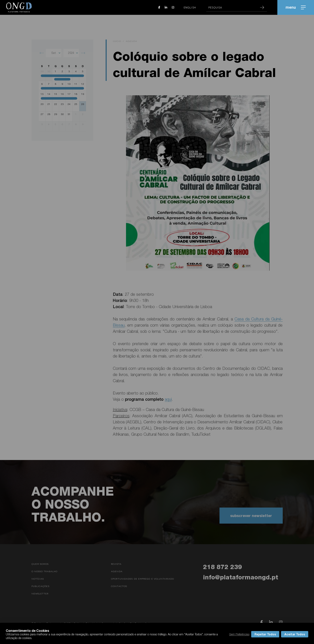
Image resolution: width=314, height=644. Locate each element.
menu (296, 7)
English (190, 7)
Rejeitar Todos (265, 634)
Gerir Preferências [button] (239, 634)
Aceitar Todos (295, 634)
